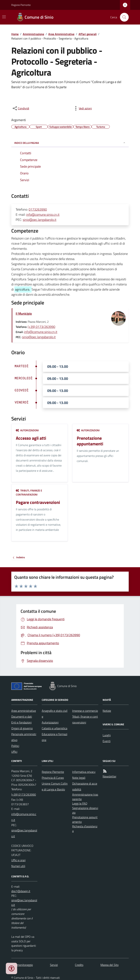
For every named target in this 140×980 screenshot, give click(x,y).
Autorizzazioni (27, 430)
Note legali (79, 778)
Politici (15, 746)
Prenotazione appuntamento (85, 819)
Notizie (107, 711)
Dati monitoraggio (22, 965)
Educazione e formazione (55, 737)
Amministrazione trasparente (85, 797)
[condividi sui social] (21, 108)
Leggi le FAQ (80, 803)
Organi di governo (22, 728)
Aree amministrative (24, 711)
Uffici (14, 752)
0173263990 (38, 209)
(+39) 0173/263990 (41, 327)
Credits (79, 965)
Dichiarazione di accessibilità (85, 786)
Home (15, 34)
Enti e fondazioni (21, 722)
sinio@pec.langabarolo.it (40, 220)
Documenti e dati (22, 717)
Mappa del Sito (109, 965)
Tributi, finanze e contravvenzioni (29, 492)
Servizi (54, 965)
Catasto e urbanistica (55, 728)
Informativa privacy (84, 772)
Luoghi (107, 735)
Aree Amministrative (61, 34)
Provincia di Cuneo (53, 778)
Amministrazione (33, 34)
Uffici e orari (18, 860)
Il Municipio (24, 314)
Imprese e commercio (85, 711)
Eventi (107, 741)
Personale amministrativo (24, 737)
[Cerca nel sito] (123, 17)
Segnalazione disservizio (85, 810)
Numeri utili (18, 866)
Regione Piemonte (21, 5)
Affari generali (88, 34)
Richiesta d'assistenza (85, 829)
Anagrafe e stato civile (55, 714)
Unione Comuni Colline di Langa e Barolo (55, 786)
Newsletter (109, 776)
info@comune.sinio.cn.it (43, 215)
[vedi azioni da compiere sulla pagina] (82, 108)
